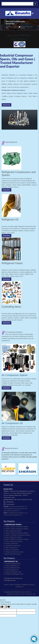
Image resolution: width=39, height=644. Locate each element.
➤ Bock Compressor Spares (13, 537)
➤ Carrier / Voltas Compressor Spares (16, 529)
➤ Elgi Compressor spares (12, 554)
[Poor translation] (8, 607)
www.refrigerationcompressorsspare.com (15, 509)
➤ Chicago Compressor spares (14, 552)
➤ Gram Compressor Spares (13, 541)
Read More (6, 190)
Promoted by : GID (30, 594)
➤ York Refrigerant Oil (11, 570)
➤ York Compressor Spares (13, 531)
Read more (6, 105)
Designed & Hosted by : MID (15, 594)
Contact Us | (19, 587)
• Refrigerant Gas (10, 580)
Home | (6, 585)
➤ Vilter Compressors (11, 548)
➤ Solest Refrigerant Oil (11, 566)
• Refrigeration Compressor (13, 578)
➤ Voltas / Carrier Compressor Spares (16, 527)
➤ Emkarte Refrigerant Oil (12, 564)
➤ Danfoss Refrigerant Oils (12, 572)
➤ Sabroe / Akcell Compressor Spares (16, 533)
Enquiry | (32, 585)
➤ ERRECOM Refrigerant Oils (13, 574)
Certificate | (25, 585)
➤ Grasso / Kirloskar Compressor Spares (17, 535)
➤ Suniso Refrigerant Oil (12, 568)
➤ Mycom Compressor (11, 543)
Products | (18, 585)
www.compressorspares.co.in (12, 511)
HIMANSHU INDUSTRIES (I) (23, 592)
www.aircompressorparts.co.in (18, 507)
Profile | (12, 585)
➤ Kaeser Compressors (11, 550)
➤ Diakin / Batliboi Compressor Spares (16, 539)
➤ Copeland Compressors (12, 546)
